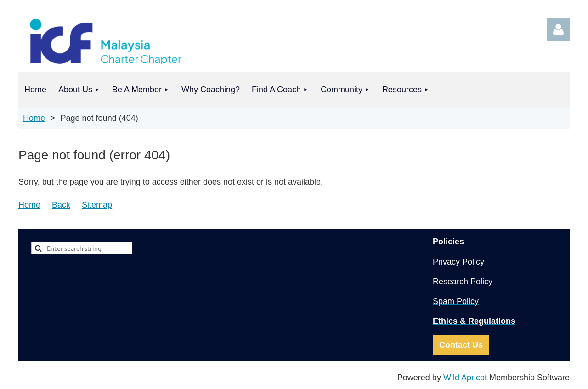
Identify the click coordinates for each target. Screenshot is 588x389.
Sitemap (97, 205)
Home (34, 118)
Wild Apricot (465, 378)
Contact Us (461, 345)
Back (61, 205)
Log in (558, 30)
